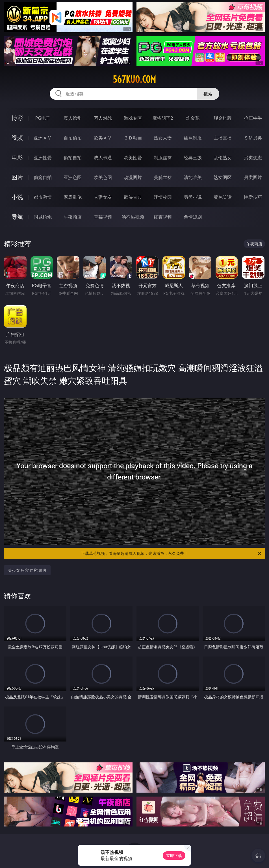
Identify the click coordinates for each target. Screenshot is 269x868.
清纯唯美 (193, 177)
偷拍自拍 (73, 158)
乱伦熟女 (223, 158)
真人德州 (73, 118)
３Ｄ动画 (133, 138)
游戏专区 (133, 118)
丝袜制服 (193, 138)
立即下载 (174, 855)
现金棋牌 (223, 118)
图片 (17, 177)
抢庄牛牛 (253, 118)
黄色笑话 (223, 197)
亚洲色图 (73, 177)
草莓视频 (103, 217)
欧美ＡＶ (103, 138)
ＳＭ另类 (253, 138)
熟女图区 (223, 177)
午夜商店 (73, 217)
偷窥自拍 (43, 177)
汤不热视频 (133, 217)
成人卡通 (103, 158)
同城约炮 (43, 217)
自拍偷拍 (73, 138)
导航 (17, 217)
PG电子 (43, 118)
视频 (17, 138)
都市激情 (43, 197)
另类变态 (253, 158)
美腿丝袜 (163, 177)
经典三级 (193, 158)
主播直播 (223, 138)
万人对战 (103, 118)
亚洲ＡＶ (43, 138)
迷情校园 (163, 197)
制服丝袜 (163, 158)
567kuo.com (134, 79)
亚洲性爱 (43, 158)
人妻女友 (103, 197)
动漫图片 (133, 177)
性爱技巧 (253, 197)
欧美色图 (103, 177)
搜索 (208, 94)
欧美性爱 (133, 158)
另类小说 (193, 197)
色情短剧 (193, 217)
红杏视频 (163, 217)
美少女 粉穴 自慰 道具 (27, 570)
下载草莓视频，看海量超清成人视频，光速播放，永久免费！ (172, 553)
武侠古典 (133, 197)
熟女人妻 (163, 138)
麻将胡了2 (163, 118)
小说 (17, 197)
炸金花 (193, 118)
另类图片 (253, 177)
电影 (17, 157)
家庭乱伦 (73, 197)
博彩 (17, 118)
